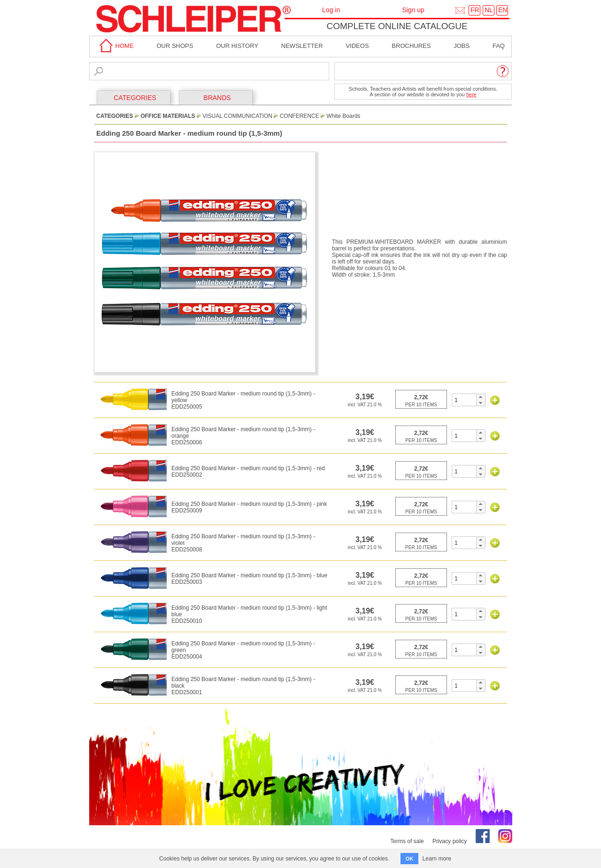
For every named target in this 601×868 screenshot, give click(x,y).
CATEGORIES (135, 98)
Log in (331, 10)
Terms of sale (407, 841)
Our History (237, 46)
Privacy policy (450, 841)
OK (410, 859)
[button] (481, 397)
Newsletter (302, 46)
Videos (357, 46)
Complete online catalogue (397, 26)
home (115, 46)
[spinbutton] (464, 400)
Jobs (462, 46)
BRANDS (217, 98)
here (471, 94)
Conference (300, 116)
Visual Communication (237, 116)
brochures (411, 46)
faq (499, 46)
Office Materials (168, 116)
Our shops (175, 46)
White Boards (343, 116)
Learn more (437, 859)
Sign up (413, 10)
